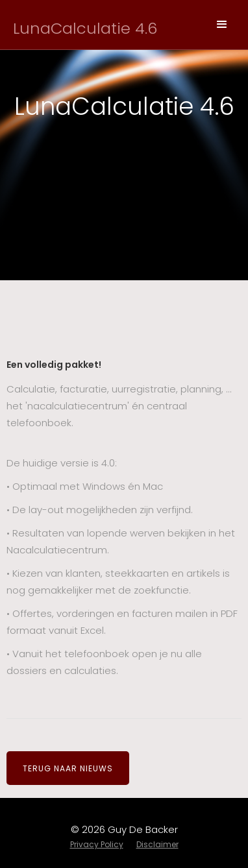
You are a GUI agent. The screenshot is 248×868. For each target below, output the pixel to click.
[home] (82, 28)
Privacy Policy (97, 844)
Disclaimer (157, 844)
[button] (222, 25)
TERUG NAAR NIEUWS (68, 768)
